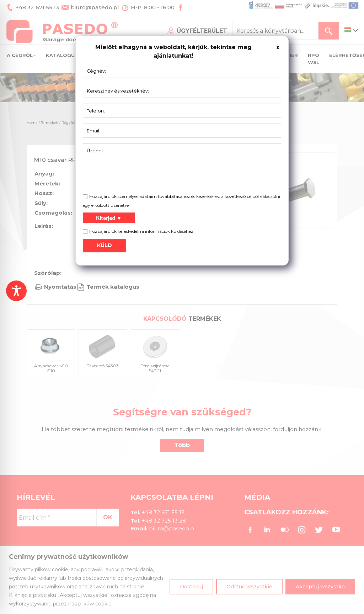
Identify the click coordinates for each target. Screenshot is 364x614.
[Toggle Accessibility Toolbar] (16, 291)
